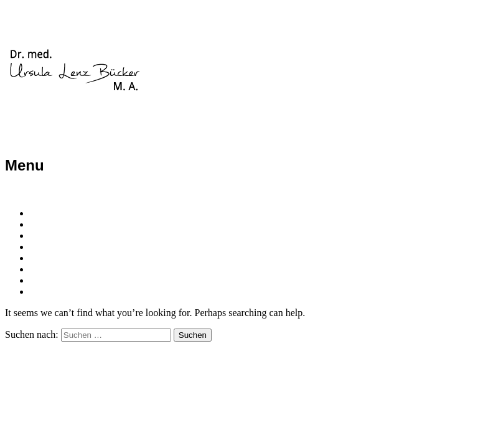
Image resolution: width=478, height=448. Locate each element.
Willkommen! (59, 213)
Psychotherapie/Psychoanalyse (99, 247)
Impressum (54, 280)
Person (46, 224)
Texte (42, 269)
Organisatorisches (70, 258)
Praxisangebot (62, 236)
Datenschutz (58, 292)
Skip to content (38, 192)
